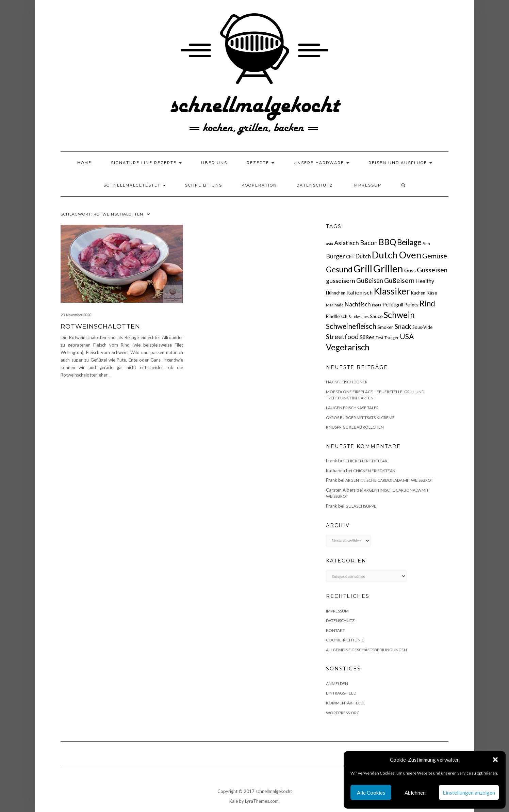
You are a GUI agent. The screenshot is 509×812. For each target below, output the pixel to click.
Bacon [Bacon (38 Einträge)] (369, 243)
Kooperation (259, 185)
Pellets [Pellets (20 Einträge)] (411, 305)
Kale (234, 801)
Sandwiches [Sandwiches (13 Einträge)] (359, 316)
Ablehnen (415, 793)
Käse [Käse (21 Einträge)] (432, 293)
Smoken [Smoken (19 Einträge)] (385, 327)
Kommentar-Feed (345, 703)
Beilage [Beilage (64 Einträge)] (409, 242)
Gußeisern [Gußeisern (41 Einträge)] (399, 280)
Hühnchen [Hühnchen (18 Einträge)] (336, 293)
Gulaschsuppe (361, 506)
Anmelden (337, 683)
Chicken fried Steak (366, 461)
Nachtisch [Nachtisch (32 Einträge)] (358, 304)
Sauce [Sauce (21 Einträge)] (376, 316)
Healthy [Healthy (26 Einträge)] (425, 281)
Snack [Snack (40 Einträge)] (403, 326)
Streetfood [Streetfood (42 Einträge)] (342, 337)
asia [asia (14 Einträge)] (330, 244)
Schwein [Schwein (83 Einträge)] (399, 315)
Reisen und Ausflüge (400, 163)
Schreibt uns (204, 185)
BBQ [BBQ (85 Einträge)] (387, 242)
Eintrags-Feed (341, 693)
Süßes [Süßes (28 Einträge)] (367, 337)
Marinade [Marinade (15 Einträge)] (335, 305)
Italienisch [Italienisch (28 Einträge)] (359, 292)
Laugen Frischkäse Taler (352, 408)
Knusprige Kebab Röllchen (355, 427)
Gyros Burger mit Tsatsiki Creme (360, 418)
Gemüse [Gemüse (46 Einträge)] (435, 256)
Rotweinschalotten (100, 327)
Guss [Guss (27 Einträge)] (410, 270)
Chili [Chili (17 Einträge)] (350, 257)
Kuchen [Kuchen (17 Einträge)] (418, 293)
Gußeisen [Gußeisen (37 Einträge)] (370, 281)
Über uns (214, 163)
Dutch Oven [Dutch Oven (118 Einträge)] (397, 255)
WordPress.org (343, 713)
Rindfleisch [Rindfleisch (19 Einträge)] (337, 316)
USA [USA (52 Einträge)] (407, 336)
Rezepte (260, 163)
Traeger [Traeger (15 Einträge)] (392, 338)
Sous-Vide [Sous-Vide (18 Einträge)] (422, 327)
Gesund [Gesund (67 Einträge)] (339, 269)
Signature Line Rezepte (146, 163)
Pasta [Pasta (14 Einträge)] (377, 305)
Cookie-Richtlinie (345, 640)
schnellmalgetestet (135, 185)
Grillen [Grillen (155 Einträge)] (388, 268)
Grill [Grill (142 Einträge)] (363, 269)
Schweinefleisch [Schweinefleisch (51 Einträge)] (351, 326)
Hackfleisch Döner (347, 382)
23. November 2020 (76, 315)
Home (84, 163)
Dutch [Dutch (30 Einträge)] (363, 256)
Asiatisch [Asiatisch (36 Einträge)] (347, 243)
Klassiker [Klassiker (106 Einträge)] (392, 291)
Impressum (367, 185)
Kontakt (335, 630)
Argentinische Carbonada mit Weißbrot (389, 480)
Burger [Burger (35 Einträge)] (335, 256)
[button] (495, 760)
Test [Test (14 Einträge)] (380, 338)
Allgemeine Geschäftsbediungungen (366, 650)
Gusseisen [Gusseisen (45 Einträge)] (432, 270)
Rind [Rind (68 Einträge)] (427, 303)
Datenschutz (315, 185)
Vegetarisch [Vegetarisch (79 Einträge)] (348, 347)
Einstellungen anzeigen (469, 793)
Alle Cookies (371, 793)
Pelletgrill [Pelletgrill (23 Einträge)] (393, 304)
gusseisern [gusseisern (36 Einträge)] (341, 281)
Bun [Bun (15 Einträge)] (426, 244)
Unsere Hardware (321, 163)
